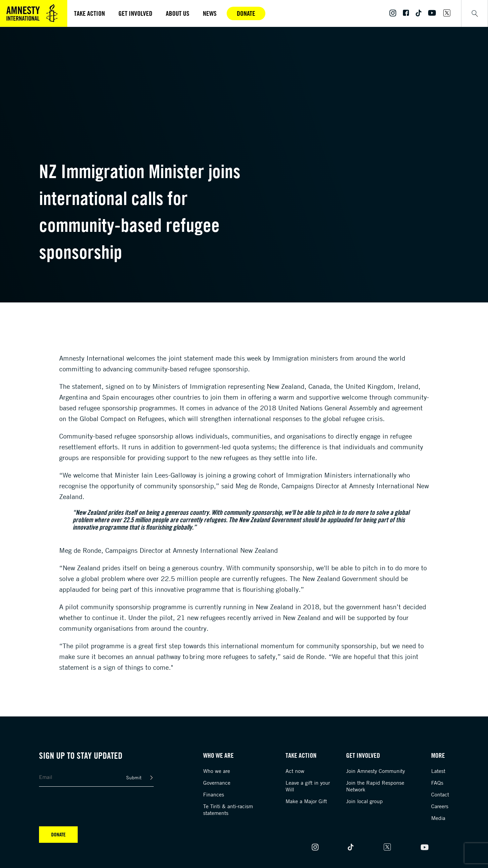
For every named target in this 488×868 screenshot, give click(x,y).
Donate (246, 13)
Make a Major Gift (306, 801)
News (210, 13)
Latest (438, 771)
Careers (440, 806)
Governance (217, 783)
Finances (214, 794)
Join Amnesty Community (376, 771)
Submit (134, 777)
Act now (295, 771)
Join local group (364, 801)
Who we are (217, 771)
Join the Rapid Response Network (375, 786)
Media (438, 818)
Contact (440, 794)
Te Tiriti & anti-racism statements (228, 810)
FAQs (437, 783)
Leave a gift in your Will (308, 786)
